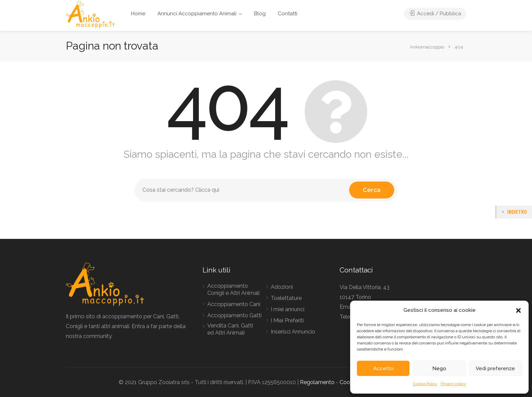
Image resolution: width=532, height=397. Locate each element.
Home (138, 14)
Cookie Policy (425, 384)
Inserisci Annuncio (293, 332)
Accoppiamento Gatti (234, 315)
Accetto (383, 368)
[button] (518, 310)
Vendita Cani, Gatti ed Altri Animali (230, 329)
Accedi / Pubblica (435, 14)
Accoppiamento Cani (234, 304)
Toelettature (286, 298)
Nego (439, 368)
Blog (260, 14)
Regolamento (317, 382)
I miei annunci (288, 309)
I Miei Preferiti (287, 320)
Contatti (288, 14)
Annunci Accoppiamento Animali (197, 14)
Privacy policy (453, 384)
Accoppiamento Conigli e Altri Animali (233, 289)
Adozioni (282, 287)
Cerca (372, 190)
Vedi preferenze (495, 368)
